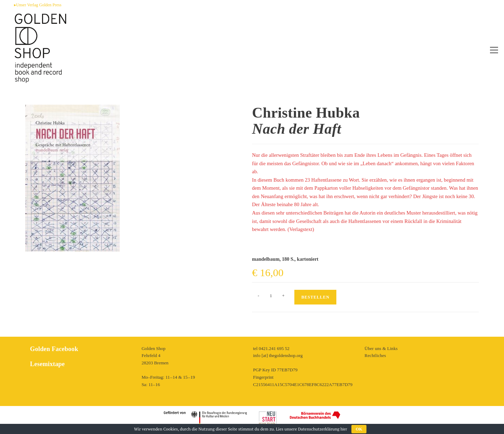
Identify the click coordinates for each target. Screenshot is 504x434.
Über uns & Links (381, 348)
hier (344, 429)
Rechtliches (375, 355)
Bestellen (315, 297)
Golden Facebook (54, 349)
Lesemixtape (47, 364)
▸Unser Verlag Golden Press (38, 5)
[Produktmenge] (271, 296)
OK (359, 429)
